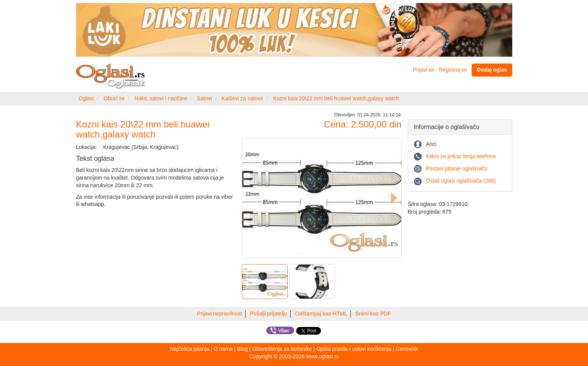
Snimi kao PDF (373, 314)
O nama (223, 349)
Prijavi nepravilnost (220, 314)
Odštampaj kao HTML (321, 314)
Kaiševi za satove (242, 98)
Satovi (204, 98)
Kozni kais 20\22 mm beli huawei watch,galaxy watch (336, 98)
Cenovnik (407, 349)
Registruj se (453, 70)
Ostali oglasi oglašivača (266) (461, 181)
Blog (243, 349)
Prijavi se (424, 70)
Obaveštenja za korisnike (282, 349)
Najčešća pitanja (190, 349)
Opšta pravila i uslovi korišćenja (354, 349)
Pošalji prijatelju (268, 314)
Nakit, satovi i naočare (161, 98)
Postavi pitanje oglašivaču (457, 168)
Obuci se (114, 98)
